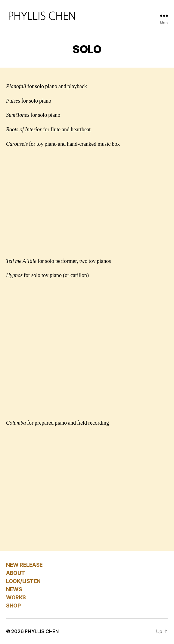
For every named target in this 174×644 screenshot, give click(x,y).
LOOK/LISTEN (23, 581)
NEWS (14, 589)
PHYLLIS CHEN (42, 631)
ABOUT (16, 573)
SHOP (13, 606)
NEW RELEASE (24, 565)
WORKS (16, 597)
